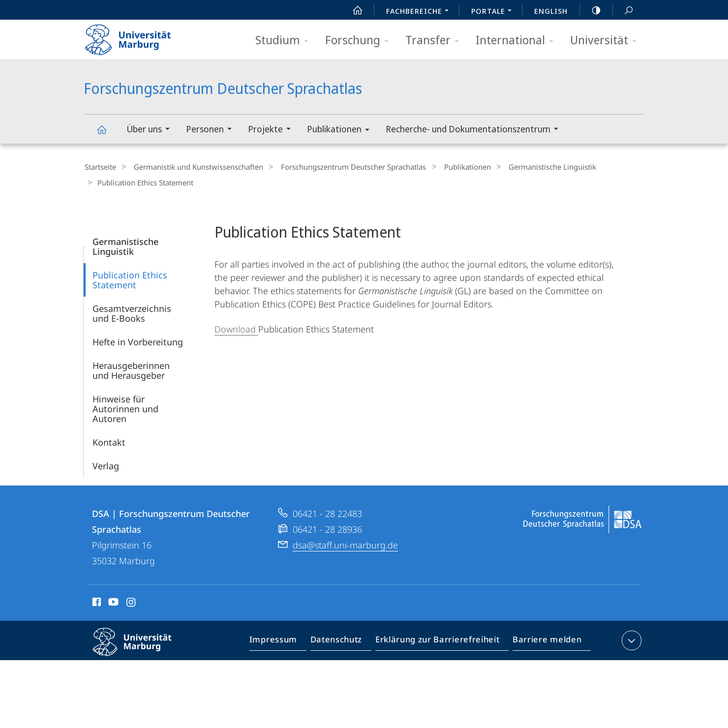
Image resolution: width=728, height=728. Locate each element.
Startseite (99, 167)
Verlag (106, 463)
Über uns (151, 130)
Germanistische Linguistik (531, 167)
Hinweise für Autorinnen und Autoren (125, 406)
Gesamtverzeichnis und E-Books (132, 310)
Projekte (273, 130)
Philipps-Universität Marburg (141, 647)
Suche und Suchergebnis (623, 11)
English (551, 11)
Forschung (360, 41)
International (518, 41)
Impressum (285, 639)
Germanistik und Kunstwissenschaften (193, 167)
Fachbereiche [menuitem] (420, 12)
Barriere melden (544, 639)
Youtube (112, 601)
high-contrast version (591, 10)
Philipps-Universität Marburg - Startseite (136, 36)
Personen (212, 130)
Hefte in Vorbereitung (138, 339)
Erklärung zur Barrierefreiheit (441, 639)
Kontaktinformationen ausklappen (630, 637)
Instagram (132, 601)
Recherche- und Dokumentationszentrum (475, 130)
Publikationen (341, 131)
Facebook (96, 601)
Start (352, 10)
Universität (607, 41)
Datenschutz (345, 639)
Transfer (435, 41)
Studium (285, 41)
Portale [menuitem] (494, 12)
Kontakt (109, 439)
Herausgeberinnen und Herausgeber (131, 367)
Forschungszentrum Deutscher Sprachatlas (107, 134)
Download (236, 326)
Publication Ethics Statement (130, 277)
